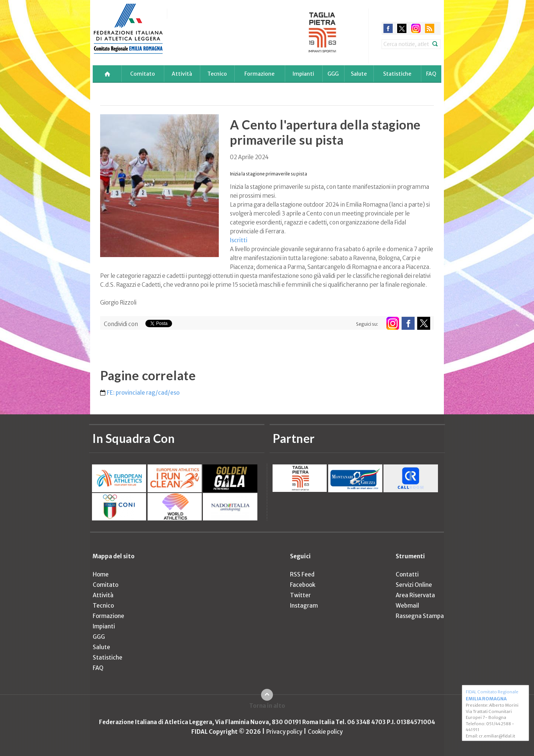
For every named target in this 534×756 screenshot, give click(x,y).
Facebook (303, 585)
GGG (333, 74)
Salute (359, 74)
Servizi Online (414, 585)
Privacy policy (284, 732)
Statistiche (397, 74)
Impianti (303, 74)
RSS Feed (302, 574)
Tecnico (217, 74)
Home (101, 574)
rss (430, 28)
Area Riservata (415, 595)
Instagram (304, 606)
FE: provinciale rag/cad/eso (143, 393)
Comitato (143, 74)
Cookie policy (325, 732)
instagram (416, 28)
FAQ (431, 74)
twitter (402, 28)
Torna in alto (267, 706)
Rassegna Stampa (420, 616)
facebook (388, 28)
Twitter (300, 595)
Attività (182, 74)
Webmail (407, 606)
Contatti (407, 574)
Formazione (259, 74)
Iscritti (239, 240)
